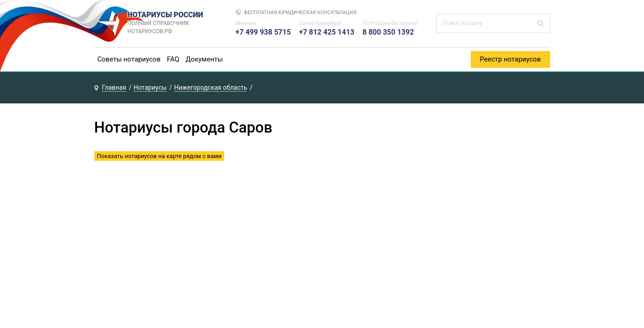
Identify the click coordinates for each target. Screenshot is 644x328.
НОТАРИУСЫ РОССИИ (173, 23)
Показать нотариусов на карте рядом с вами (159, 156)
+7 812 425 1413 (327, 32)
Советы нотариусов (129, 59)
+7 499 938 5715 (263, 32)
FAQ (173, 59)
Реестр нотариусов (510, 59)
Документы (204, 59)
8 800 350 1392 (388, 32)
